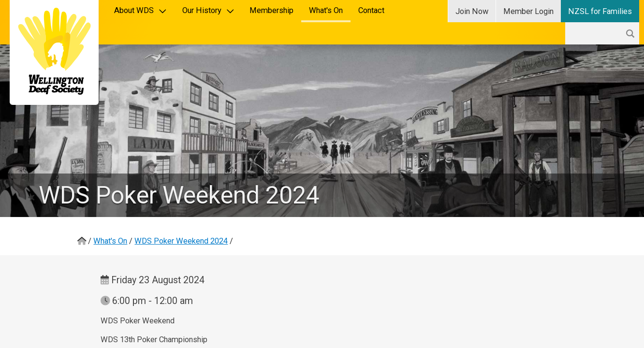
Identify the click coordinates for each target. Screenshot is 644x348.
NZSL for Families (600, 11)
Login (528, 11)
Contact (371, 10)
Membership (271, 10)
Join (472, 11)
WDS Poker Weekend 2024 (181, 241)
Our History (208, 10)
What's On (326, 10)
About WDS (140, 10)
